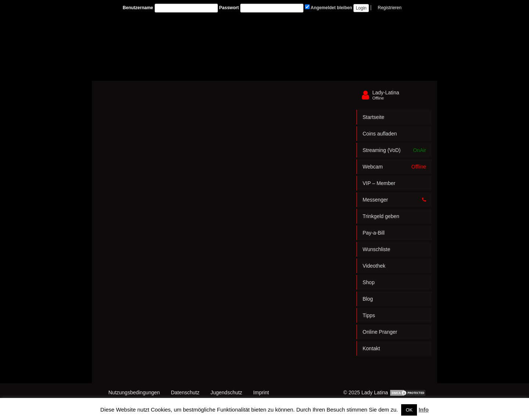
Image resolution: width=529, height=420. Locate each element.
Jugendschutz (226, 392)
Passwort (229, 8)
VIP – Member (379, 183)
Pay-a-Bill (374, 233)
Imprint (261, 392)
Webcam (394, 167)
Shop (369, 282)
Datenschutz (185, 392)
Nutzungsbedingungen (134, 392)
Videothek (374, 266)
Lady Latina (375, 392)
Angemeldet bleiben (329, 7)
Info (424, 410)
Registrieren (390, 8)
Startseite (373, 117)
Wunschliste (376, 249)
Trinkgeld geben (381, 216)
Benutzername (138, 8)
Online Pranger (380, 332)
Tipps (369, 315)
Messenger (394, 200)
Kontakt (371, 348)
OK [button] (409, 410)
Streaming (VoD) (394, 150)
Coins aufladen (380, 134)
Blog (368, 299)
